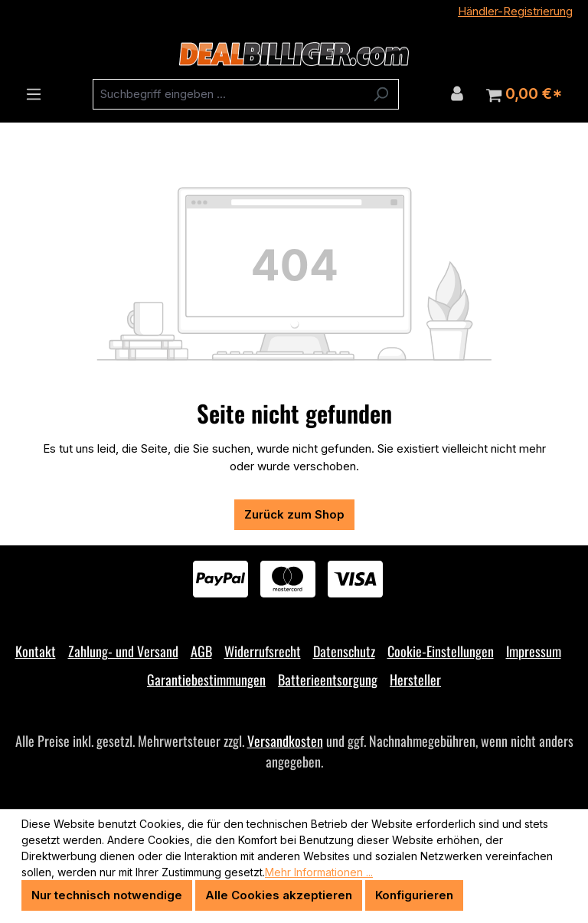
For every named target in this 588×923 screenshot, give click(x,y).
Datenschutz (344, 651)
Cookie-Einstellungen (441, 651)
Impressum (534, 651)
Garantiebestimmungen (206, 679)
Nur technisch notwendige (107, 895)
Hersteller (415, 679)
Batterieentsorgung (328, 679)
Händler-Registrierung (515, 11)
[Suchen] (381, 94)
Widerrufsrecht (263, 651)
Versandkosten (285, 741)
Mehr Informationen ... (319, 872)
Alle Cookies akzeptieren (279, 895)
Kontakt (36, 651)
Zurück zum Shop (294, 514)
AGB (201, 651)
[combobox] (228, 94)
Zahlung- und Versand (123, 651)
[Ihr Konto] (457, 93)
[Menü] (34, 94)
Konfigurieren (414, 895)
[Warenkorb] (524, 94)
